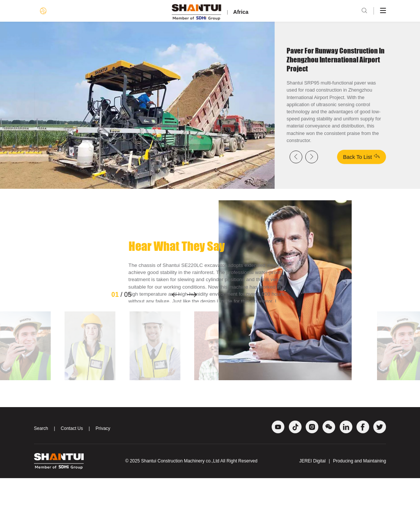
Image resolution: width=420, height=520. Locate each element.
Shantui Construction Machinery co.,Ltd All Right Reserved (199, 503)
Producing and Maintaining (359, 503)
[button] (176, 336)
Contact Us (72, 470)
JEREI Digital (313, 503)
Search (41, 470)
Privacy (103, 470)
